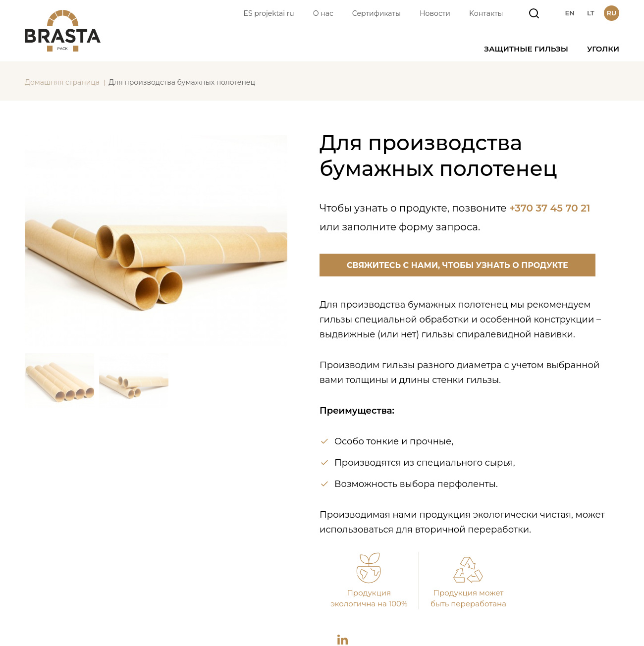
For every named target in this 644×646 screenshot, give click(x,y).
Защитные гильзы (526, 49)
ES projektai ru (269, 13)
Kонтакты (486, 13)
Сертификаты (376, 13)
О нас (323, 13)
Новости (435, 13)
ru (612, 13)
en (569, 13)
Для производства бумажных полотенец (182, 82)
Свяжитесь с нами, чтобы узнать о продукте (457, 265)
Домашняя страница (62, 82)
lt (591, 13)
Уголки (603, 49)
